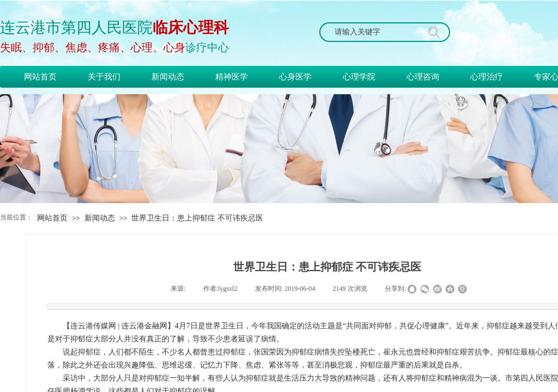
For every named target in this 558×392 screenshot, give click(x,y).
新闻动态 (100, 218)
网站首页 (52, 218)
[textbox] (374, 32)
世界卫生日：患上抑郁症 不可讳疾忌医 (197, 218)
